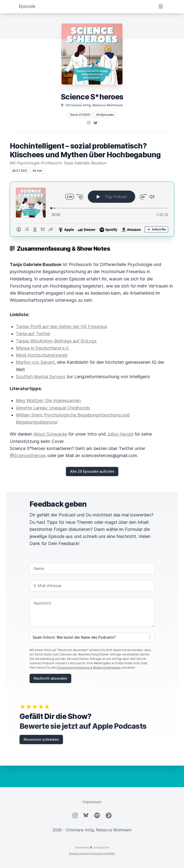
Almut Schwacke (50, 434)
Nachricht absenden (50, 678)
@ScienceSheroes (28, 455)
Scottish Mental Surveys (41, 377)
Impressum (92, 802)
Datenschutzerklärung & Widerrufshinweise (89, 668)
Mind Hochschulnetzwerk (42, 355)
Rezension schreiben (41, 739)
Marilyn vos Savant (35, 362)
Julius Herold (120, 434)
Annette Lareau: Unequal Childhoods (53, 408)
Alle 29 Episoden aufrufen (92, 471)
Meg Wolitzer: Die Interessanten (48, 401)
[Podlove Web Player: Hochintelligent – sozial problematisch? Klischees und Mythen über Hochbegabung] (92, 209)
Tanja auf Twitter (33, 334)
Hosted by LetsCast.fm (92, 847)
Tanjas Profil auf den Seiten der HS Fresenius (61, 327)
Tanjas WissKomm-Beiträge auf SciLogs (56, 341)
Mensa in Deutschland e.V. (43, 348)
